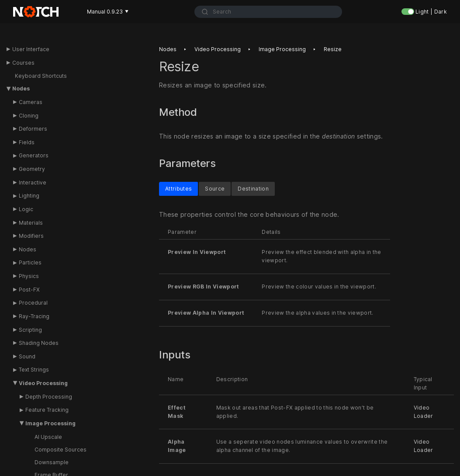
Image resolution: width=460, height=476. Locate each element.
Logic (26, 209)
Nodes (21, 89)
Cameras (31, 102)
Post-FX (29, 290)
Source (215, 188)
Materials (31, 223)
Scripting (30, 330)
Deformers (33, 129)
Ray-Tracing (34, 316)
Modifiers (31, 236)
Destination (253, 188)
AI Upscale (48, 437)
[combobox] (268, 12)
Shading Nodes (39, 343)
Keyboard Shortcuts (41, 76)
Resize (333, 49)
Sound (27, 356)
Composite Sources (61, 450)
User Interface (31, 49)
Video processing (218, 49)
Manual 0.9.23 (108, 12)
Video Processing (43, 383)
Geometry (32, 169)
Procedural (33, 303)
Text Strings (34, 370)
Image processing (282, 49)
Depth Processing (49, 397)
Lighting (29, 196)
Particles (30, 262)
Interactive (33, 182)
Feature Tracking (47, 410)
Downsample (52, 462)
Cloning (29, 116)
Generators (34, 155)
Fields (27, 142)
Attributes (178, 188)
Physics (29, 276)
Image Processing (50, 423)
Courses (23, 63)
